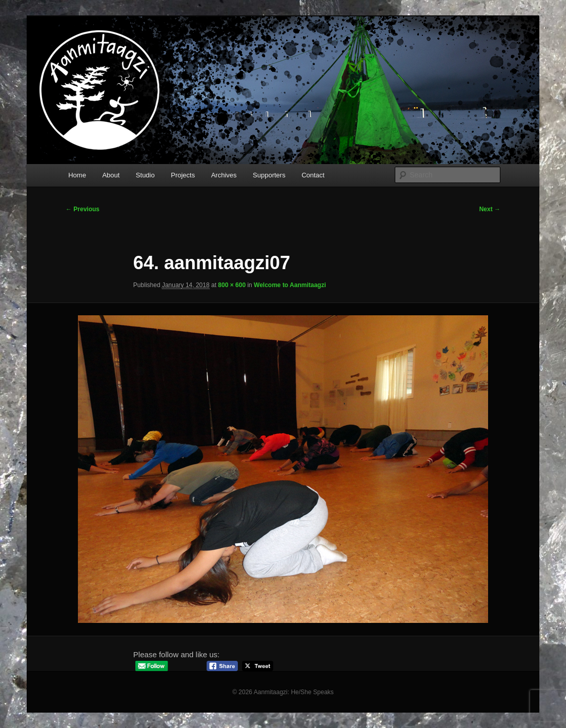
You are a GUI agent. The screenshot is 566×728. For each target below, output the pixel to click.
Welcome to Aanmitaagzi (290, 285)
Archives (224, 175)
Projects (183, 175)
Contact (313, 175)
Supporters (269, 175)
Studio (145, 175)
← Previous (83, 209)
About (111, 175)
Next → (490, 209)
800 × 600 (232, 285)
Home (77, 175)
